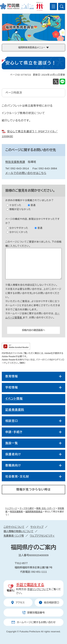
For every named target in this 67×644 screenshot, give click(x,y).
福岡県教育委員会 (34, 512)
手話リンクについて (38, 589)
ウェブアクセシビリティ (42, 536)
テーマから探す (27, 508)
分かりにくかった (19, 232)
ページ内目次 (14, 93)
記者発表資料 (15, 410)
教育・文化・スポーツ (46, 508)
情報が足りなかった (20, 209)
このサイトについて (14, 527)
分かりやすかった (19, 228)
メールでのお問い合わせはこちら (26, 173)
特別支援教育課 (15, 162)
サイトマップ (37, 527)
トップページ (11, 508)
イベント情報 (14, 399)
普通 (33, 205)
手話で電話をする (30, 585)
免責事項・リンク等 (14, 536)
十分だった (15, 205)
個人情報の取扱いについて (18, 531)
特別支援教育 (16, 512)
